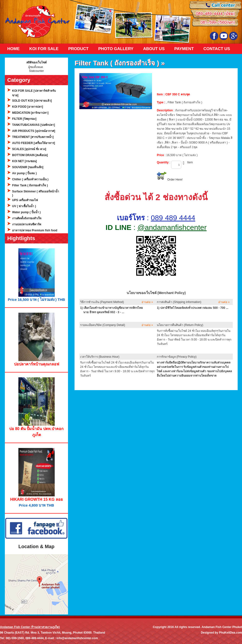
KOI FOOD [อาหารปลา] (28, 107)
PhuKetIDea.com (231, 633)
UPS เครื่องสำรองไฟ (25, 200)
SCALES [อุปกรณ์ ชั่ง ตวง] (29, 149)
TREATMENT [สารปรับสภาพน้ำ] (33, 137)
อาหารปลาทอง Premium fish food (35, 230)
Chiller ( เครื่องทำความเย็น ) (30, 179)
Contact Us (217, 49)
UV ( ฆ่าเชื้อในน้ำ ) (24, 206)
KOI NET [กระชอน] (24, 161)
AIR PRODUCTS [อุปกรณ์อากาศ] (34, 131)
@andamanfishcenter (172, 227)
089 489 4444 (173, 218)
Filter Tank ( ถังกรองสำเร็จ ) (30, 185)
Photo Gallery (116, 49)
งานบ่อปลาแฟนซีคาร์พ (27, 224)
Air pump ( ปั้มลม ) (24, 173)
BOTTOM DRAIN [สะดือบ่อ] (30, 155)
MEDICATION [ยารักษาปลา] (30, 113)
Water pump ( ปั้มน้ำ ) (26, 212)
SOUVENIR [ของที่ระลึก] (28, 167)
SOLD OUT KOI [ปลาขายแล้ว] (32, 101)
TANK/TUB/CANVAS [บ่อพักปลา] (34, 125)
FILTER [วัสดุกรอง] (24, 119)
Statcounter (36, 71)
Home (13, 49)
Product (78, 49)
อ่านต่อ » (147, 302)
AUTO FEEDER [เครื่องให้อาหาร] (34, 143)
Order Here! (175, 180)
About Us (154, 49)
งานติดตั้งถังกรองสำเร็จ (27, 218)
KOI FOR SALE (44, 49)
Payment (184, 49)
